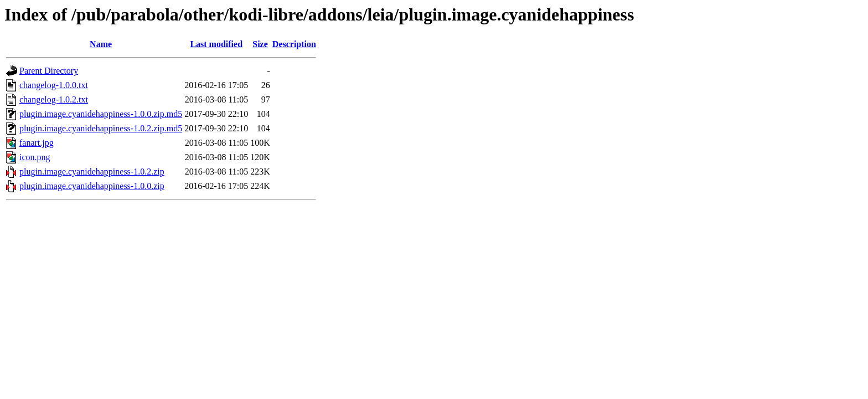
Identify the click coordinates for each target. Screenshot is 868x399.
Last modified (216, 44)
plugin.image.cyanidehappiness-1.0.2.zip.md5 (101, 128)
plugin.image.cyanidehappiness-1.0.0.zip (92, 186)
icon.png (35, 157)
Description (294, 44)
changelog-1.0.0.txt (54, 85)
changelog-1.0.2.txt (54, 99)
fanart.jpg (37, 143)
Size (260, 44)
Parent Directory (49, 71)
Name (101, 44)
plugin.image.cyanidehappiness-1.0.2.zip (92, 172)
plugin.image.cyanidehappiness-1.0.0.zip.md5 (101, 114)
